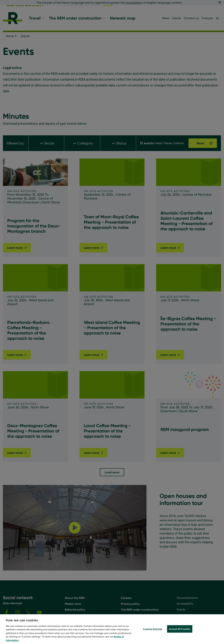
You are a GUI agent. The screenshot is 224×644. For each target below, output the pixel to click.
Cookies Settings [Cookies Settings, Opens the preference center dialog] (153, 635)
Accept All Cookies (180, 635)
